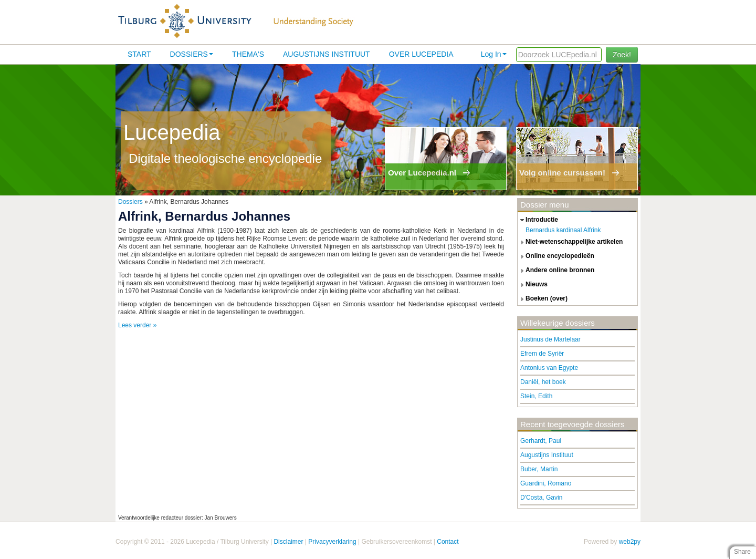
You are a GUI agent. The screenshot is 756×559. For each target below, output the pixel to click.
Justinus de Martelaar (550, 339)
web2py (630, 542)
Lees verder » (137, 325)
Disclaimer (288, 542)
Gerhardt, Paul (541, 441)
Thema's (248, 54)
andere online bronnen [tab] (556, 271)
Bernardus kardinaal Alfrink (563, 230)
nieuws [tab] (533, 285)
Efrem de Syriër (542, 354)
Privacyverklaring (332, 542)
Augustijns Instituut (327, 54)
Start (139, 54)
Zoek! (622, 55)
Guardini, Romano (546, 483)
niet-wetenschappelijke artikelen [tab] (570, 242)
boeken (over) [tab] (543, 299)
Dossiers (192, 54)
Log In (494, 54)
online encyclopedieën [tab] (556, 256)
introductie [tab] (538, 220)
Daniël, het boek (543, 382)
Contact (448, 542)
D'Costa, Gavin (541, 498)
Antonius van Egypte (549, 368)
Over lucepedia (421, 54)
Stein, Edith (536, 396)
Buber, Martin (539, 469)
